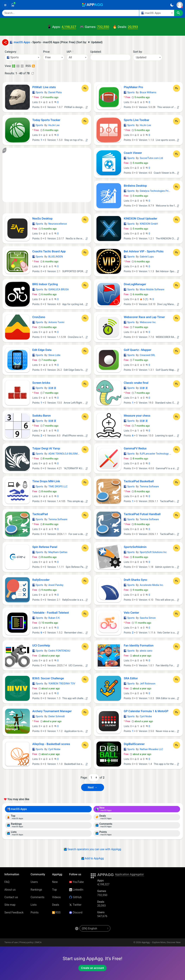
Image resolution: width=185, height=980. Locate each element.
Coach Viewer (133, 153)
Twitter (75, 905)
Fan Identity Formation (139, 645)
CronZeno (39, 317)
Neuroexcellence (58, 224)
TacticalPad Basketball (139, 481)
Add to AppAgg (92, 858)
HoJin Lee (54, 125)
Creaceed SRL (148, 355)
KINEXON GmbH (149, 224)
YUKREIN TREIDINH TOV (62, 684)
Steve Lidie (54, 355)
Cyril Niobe (146, 716)
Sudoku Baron (42, 416)
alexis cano (146, 651)
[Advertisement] (47, 175)
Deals (56, 905)
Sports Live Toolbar (137, 120)
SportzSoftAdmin (135, 547)
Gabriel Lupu (147, 257)
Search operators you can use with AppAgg (92, 849)
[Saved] (13, 5)
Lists (34, 905)
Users (34, 882)
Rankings (36, 890)
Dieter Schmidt (57, 716)
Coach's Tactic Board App (49, 251)
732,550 (103, 27)
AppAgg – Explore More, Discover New (161, 942)
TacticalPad (40, 514)
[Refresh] (33, 73)
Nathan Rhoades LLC (151, 749)
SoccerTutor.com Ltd (151, 158)
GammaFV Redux (135, 448)
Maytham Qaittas (58, 552)
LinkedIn (76, 890)
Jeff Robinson (148, 684)
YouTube (76, 882)
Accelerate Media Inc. (152, 585)
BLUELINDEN (56, 257)
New (55, 882)
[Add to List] (85, 88)
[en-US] (95, 928)
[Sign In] (180, 5)
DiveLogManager (135, 284)
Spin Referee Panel (45, 547)
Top (54, 890)
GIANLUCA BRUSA (59, 289)
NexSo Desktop (43, 218)
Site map (10, 905)
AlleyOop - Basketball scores (51, 744)
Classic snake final (136, 383)
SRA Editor (131, 678)
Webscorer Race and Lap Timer (144, 317)
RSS (56, 912)
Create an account (92, 968)
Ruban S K (54, 618)
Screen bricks (41, 383)
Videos (56, 897)
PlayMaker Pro (133, 87)
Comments (37, 897)
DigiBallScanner (134, 744)
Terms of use (11, 942)
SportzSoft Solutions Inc (153, 552)
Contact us (11, 897)
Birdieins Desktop (135, 186)
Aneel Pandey (56, 585)
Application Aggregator (129, 874)
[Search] (71, 13)
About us (10, 890)
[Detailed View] (18, 66)
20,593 (133, 27)
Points (35, 912)
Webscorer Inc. (148, 322)
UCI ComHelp (41, 645)
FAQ (7, 882)
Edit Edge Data (42, 350)
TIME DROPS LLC (58, 486)
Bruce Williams (148, 92)
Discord (76, 912)
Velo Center (131, 613)
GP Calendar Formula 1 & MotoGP (146, 711)
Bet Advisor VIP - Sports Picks (144, 251)
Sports (38, 92)
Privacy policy (26, 942)
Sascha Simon (148, 618)
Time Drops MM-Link (46, 481)
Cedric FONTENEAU (59, 651)
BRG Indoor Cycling (45, 284)
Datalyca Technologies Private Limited (161, 191)
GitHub (75, 897)
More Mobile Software (152, 289)
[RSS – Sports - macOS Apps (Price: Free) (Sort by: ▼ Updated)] (34, 66)
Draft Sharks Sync (136, 580)
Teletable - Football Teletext (51, 613)
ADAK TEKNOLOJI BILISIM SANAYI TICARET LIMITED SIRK (81, 454)
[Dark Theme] (172, 5)
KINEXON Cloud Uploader (140, 218)
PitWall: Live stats (44, 87)
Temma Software (149, 486)
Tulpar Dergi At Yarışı (46, 448)
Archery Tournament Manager (52, 711)
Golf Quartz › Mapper (138, 350)
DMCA (38, 942)
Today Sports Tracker (46, 120)
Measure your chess (137, 416)
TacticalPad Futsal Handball (142, 514)
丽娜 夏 (52, 388)
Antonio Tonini (56, 322)
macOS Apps (17, 809)
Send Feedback (14, 912)
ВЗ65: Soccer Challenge (48, 678)
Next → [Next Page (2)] (92, 787)
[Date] (110, 57)
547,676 (102, 916)
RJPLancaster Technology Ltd (156, 454)
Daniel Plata (55, 92)
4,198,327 (69, 27)
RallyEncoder (41, 580)
